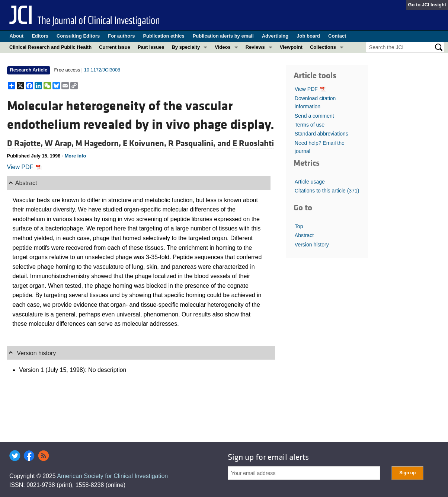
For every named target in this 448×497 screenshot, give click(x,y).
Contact (337, 36)
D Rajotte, (26, 143)
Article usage (310, 182)
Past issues (151, 47)
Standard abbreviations (321, 134)
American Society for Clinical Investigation (112, 476)
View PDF (24, 167)
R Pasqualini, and (200, 143)
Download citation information (315, 102)
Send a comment (314, 116)
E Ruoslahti (253, 143)
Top (299, 226)
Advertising (275, 36)
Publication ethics (164, 36)
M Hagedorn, (99, 143)
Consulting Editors (78, 36)
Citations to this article (327, 191)
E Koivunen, (145, 143)
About (17, 36)
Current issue (115, 47)
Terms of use (310, 125)
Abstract (304, 235)
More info (76, 156)
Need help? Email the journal (320, 147)
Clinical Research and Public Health (50, 47)
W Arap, (60, 143)
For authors (121, 36)
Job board (308, 36)
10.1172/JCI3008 (102, 70)
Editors (40, 36)
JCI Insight (434, 5)
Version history (312, 245)
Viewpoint (291, 47)
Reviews (255, 47)
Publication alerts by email (223, 36)
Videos (223, 47)
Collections (323, 47)
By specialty (186, 47)
